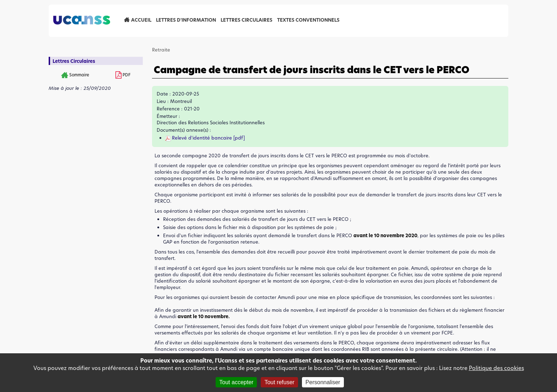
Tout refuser (279, 382)
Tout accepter (236, 382)
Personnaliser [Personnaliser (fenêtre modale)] (323, 382)
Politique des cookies (496, 368)
